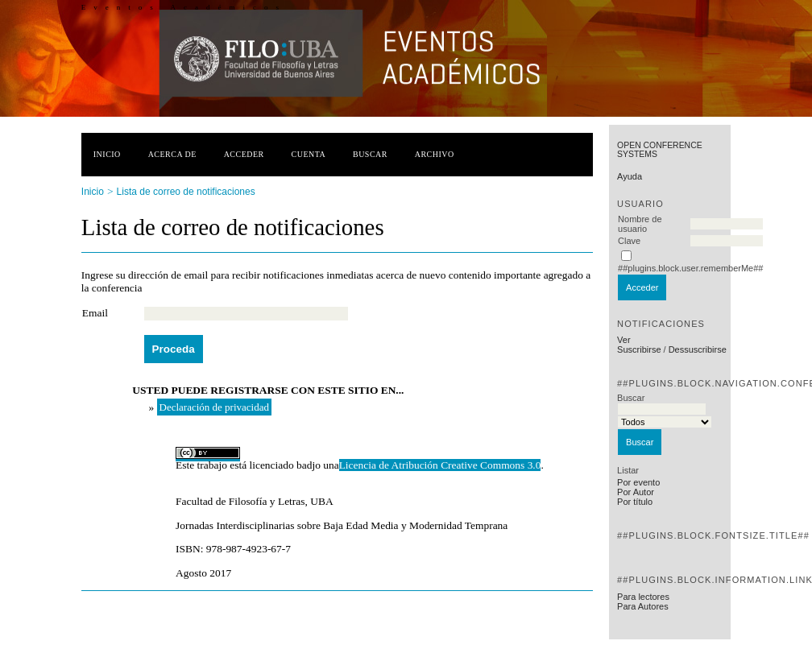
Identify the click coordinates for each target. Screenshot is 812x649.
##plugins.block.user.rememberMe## (690, 268)
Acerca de (172, 154)
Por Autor (636, 492)
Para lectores (643, 597)
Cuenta (309, 154)
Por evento (638, 482)
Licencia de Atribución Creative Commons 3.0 (440, 465)
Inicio (107, 154)
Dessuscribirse (698, 349)
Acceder (244, 154)
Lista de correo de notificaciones (186, 192)
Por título (635, 502)
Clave (629, 241)
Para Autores (643, 606)
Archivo (435, 154)
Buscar (370, 154)
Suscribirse (639, 349)
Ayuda (630, 176)
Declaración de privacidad (214, 407)
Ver (624, 340)
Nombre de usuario (640, 224)
